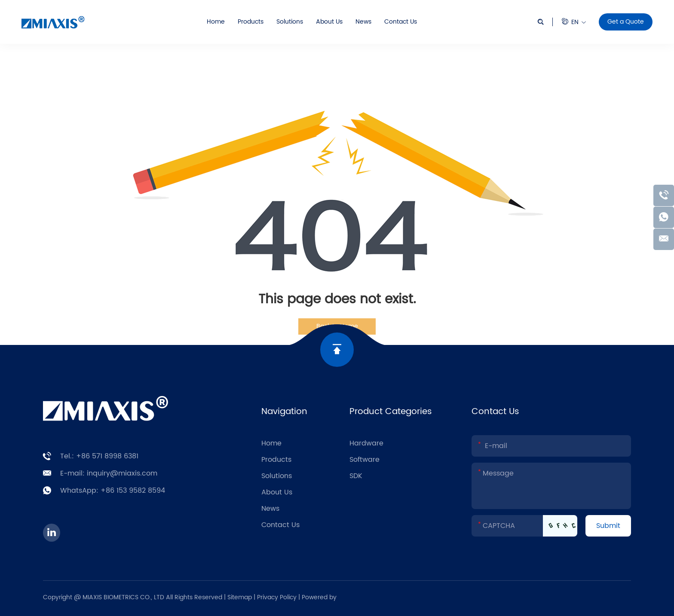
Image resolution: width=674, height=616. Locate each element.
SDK (356, 476)
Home (216, 22)
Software (365, 460)
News (363, 22)
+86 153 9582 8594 (133, 491)
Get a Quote (626, 22)
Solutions (290, 22)
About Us (329, 22)
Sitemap (240, 597)
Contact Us (401, 22)
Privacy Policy (278, 597)
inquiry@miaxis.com (122, 473)
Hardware (366, 443)
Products (251, 22)
